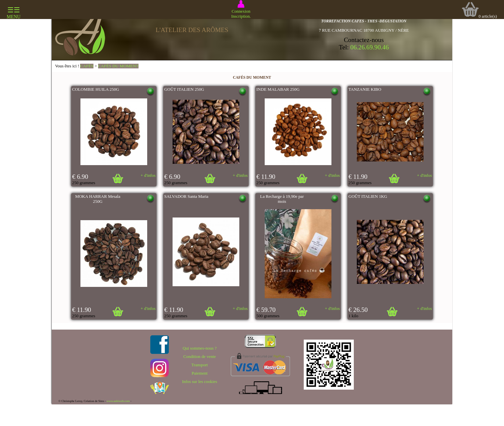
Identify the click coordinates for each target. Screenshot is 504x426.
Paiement (200, 373)
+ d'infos (148, 175)
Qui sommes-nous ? (200, 348)
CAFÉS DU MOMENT (118, 66)
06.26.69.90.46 (370, 47)
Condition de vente (199, 357)
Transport (199, 365)
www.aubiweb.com (118, 401)
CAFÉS (87, 66)
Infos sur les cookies (200, 382)
